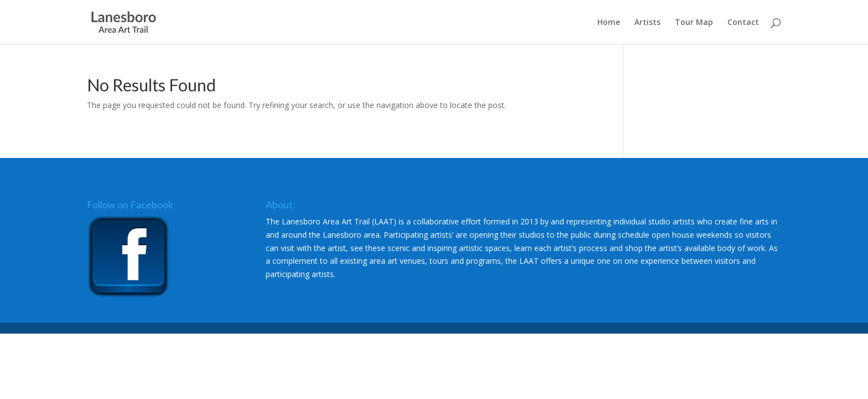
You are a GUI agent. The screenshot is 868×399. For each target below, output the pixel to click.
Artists (647, 23)
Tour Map (694, 23)
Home (609, 23)
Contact (743, 23)
